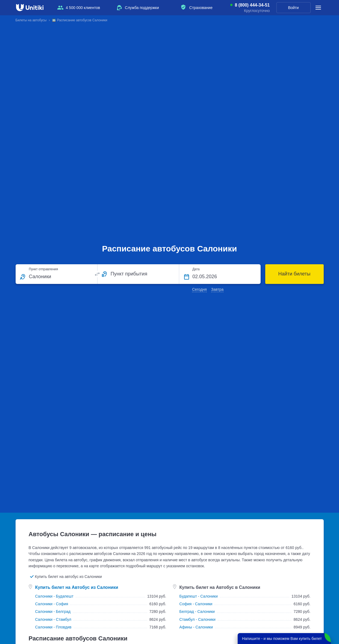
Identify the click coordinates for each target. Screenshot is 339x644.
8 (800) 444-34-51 (252, 5)
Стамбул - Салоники (197, 619)
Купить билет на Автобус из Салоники (77, 587)
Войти (293, 8)
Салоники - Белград (53, 612)
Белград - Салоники (197, 612)
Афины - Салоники (196, 627)
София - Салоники (196, 604)
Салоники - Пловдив (53, 627)
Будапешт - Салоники (199, 596)
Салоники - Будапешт (54, 596)
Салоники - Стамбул (53, 619)
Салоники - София (52, 604)
